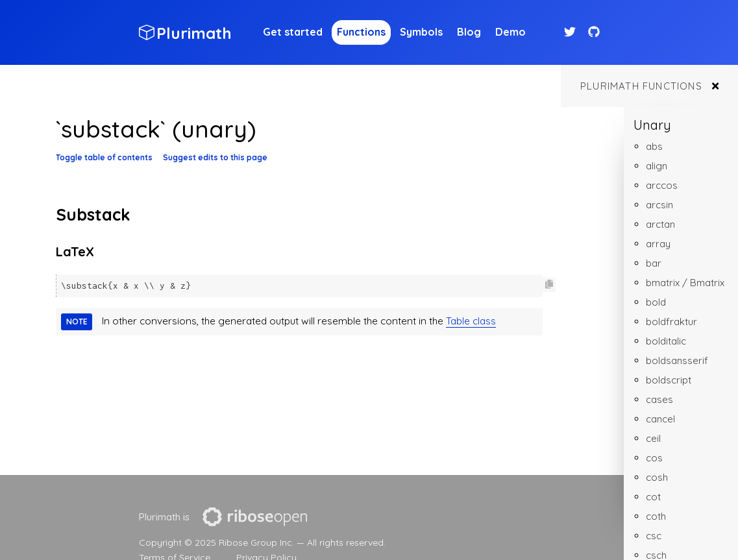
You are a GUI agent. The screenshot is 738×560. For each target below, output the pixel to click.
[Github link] (594, 32)
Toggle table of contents (104, 157)
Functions (361, 32)
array (658, 244)
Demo (510, 32)
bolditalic (666, 341)
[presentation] (255, 517)
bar (654, 263)
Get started (293, 32)
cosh (657, 477)
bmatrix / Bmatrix (685, 283)
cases (659, 399)
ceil (653, 438)
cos (654, 458)
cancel (660, 419)
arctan (660, 224)
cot (653, 497)
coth (656, 516)
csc (654, 536)
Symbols (421, 32)
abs (654, 146)
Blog (469, 32)
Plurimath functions (641, 86)
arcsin (659, 205)
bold (656, 302)
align (657, 166)
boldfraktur (671, 322)
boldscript (669, 380)
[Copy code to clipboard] (549, 285)
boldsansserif (677, 360)
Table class (471, 320)
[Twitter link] (572, 32)
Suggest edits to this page (215, 157)
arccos (662, 185)
